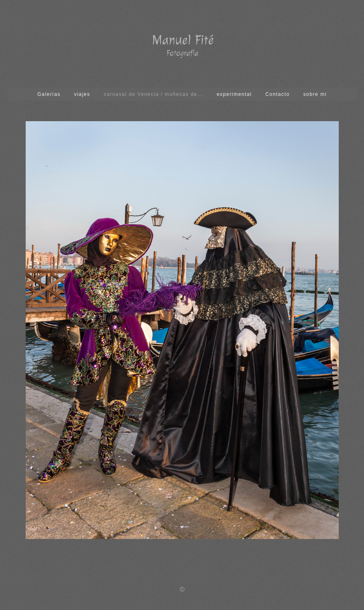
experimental (234, 94)
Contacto (278, 94)
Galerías (49, 94)
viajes (82, 94)
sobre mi (315, 94)
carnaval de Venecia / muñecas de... (153, 94)
